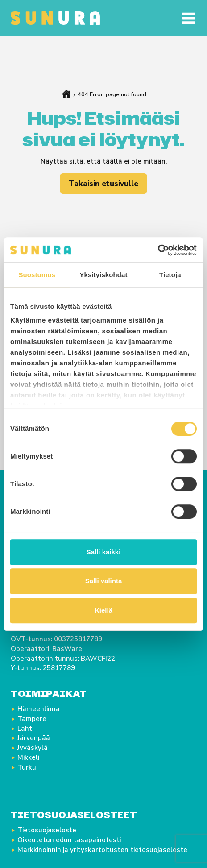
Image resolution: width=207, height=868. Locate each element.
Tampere (32, 719)
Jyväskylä (33, 748)
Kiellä (103, 610)
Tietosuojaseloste (47, 830)
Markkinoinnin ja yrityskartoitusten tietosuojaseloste (102, 850)
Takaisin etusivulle (103, 184)
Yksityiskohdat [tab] (103, 275)
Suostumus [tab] (37, 275)
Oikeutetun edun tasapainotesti (69, 840)
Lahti (25, 729)
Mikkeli (28, 757)
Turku (27, 767)
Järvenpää (34, 738)
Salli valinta (104, 581)
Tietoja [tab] (170, 275)
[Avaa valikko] (186, 18)
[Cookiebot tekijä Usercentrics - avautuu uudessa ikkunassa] (158, 250)
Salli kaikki (104, 552)
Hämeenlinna (39, 709)
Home (66, 94)
